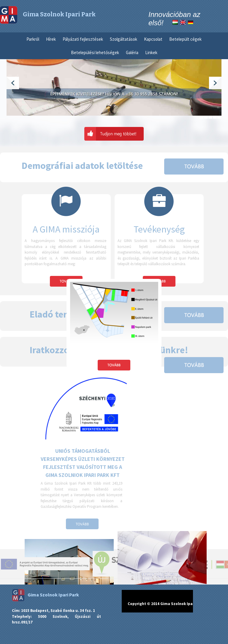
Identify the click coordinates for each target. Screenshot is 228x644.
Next (215, 83)
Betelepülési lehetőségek (95, 52)
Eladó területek (62, 314)
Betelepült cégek (185, 39)
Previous (13, 83)
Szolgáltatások (123, 39)
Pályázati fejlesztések (83, 39)
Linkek (151, 52)
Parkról (33, 39)
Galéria (132, 52)
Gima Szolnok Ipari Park (45, 595)
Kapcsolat (153, 39)
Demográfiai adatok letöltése (82, 166)
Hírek (51, 39)
